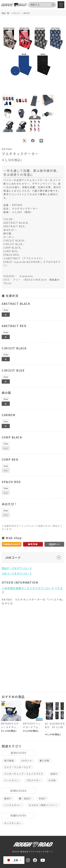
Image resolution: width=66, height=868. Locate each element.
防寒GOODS (19, 791)
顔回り (8, 798)
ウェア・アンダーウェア (18, 767)
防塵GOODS (19, 815)
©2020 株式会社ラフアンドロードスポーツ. (33, 851)
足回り (54, 774)
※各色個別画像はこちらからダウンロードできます (32, 590)
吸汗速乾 (9, 761)
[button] (8, 101)
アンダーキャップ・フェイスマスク (24, 774)
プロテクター (34, 780)
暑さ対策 (44, 761)
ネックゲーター (13, 823)
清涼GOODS (19, 753)
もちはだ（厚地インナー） (43, 805)
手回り (42, 798)
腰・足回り (25, 798)
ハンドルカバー (13, 805)
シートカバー (12, 780)
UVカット (27, 761)
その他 (52, 780)
